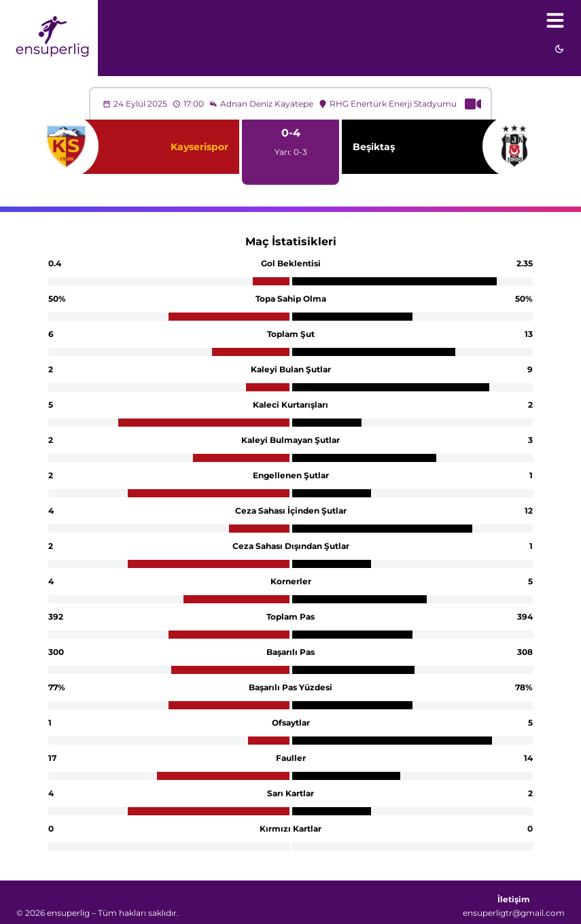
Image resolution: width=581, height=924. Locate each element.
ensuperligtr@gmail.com (514, 913)
